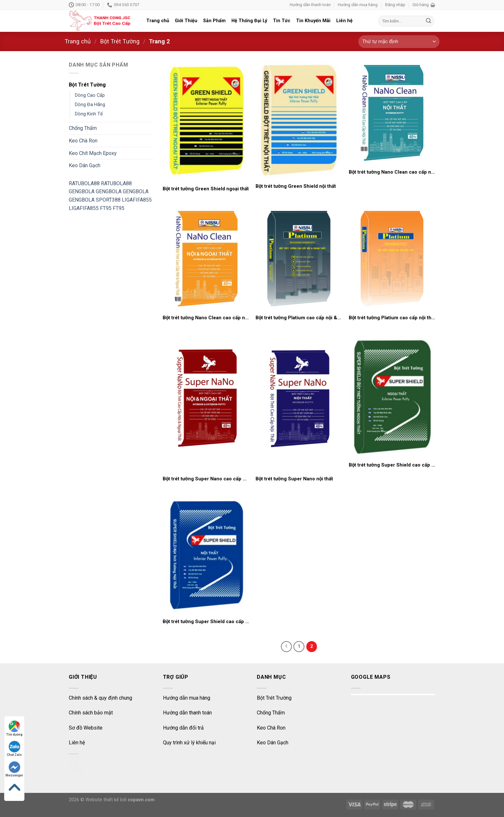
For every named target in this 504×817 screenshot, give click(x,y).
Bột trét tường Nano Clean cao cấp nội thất (392, 172)
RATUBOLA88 (84, 183)
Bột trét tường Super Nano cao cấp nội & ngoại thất (206, 479)
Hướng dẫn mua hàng (358, 5)
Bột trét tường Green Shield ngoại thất (206, 189)
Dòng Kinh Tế (89, 114)
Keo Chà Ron (83, 141)
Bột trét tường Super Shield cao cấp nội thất (206, 622)
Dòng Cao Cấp (90, 95)
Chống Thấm (83, 128)
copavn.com (141, 800)
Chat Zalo (14, 749)
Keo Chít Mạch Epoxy (93, 153)
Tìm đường (14, 728)
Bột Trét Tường (120, 41)
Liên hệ (344, 21)
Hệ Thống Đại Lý (249, 21)
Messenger (14, 769)
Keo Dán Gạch (85, 165)
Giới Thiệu (186, 21)
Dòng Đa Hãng (90, 105)
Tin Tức (282, 21)
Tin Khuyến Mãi (313, 21)
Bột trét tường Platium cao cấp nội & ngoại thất (299, 318)
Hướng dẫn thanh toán (310, 5)
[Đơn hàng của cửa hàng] (399, 42)
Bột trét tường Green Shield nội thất (296, 186)
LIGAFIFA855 (137, 200)
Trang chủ (158, 21)
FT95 (106, 208)
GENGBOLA (82, 191)
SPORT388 (108, 200)
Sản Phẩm (214, 21)
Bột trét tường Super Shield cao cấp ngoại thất (392, 465)
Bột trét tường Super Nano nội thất (294, 479)
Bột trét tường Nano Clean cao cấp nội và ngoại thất (206, 318)
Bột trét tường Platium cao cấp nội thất (392, 318)
